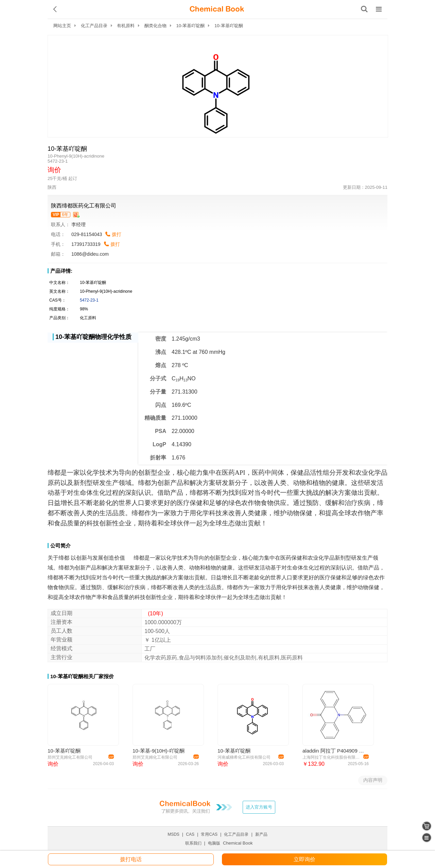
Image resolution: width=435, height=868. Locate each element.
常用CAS (209, 834)
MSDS (173, 834)
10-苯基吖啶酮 (191, 26)
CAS (190, 834)
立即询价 (304, 859)
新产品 (261, 834)
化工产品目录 (94, 26)
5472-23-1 (89, 300)
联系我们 (193, 843)
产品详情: (61, 271)
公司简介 (60, 546)
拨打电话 (131, 859)
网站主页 (62, 26)
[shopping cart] (427, 826)
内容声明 (373, 780)
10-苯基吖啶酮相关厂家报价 (82, 676)
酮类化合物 (155, 26)
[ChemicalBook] (217, 9)
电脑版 (214, 843)
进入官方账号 (259, 807)
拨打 (117, 234)
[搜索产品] (364, 9)
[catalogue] (427, 838)
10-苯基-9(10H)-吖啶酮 (159, 751)
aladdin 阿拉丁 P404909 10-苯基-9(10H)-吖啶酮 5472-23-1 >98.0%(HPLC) (335, 751)
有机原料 (126, 26)
